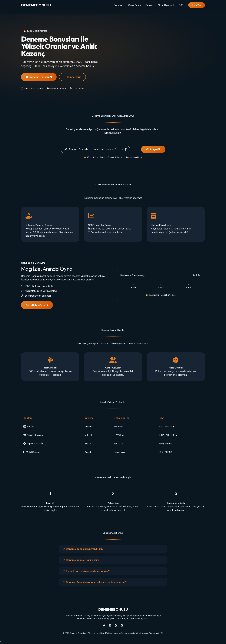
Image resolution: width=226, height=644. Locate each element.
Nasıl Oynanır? (166, 5)
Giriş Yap (197, 5)
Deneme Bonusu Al (39, 77)
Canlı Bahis (134, 5)
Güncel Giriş (72, 77)
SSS (181, 5)
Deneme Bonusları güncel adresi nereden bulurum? (95, 582)
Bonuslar (119, 5)
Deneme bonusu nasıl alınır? (81, 560)
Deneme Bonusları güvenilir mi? (83, 549)
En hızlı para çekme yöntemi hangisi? (86, 571)
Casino (149, 5)
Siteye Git (153, 149)
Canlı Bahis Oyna (37, 305)
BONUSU (36, 5)
